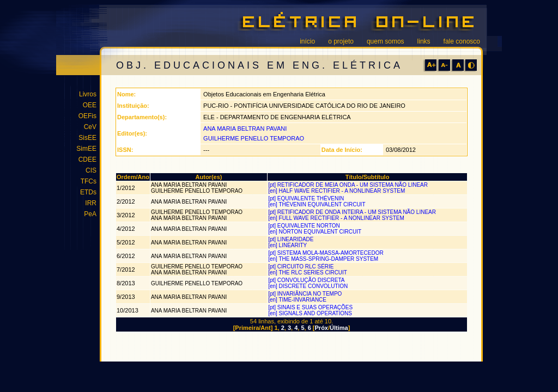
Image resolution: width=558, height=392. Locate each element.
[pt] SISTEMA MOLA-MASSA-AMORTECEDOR (326, 253)
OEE (90, 105)
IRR (91, 203)
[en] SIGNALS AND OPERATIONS (311, 313)
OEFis (87, 116)
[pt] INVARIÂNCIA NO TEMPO (306, 294)
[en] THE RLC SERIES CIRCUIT (308, 272)
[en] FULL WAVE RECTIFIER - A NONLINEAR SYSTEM (337, 218)
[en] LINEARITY (288, 245)
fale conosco (462, 41)
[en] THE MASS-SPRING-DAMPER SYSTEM (324, 259)
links (424, 41)
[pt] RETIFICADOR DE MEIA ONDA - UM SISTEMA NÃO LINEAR (349, 185)
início (307, 41)
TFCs (89, 181)
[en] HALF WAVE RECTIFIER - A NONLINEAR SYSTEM (337, 191)
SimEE (86, 149)
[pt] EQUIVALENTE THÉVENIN (307, 198)
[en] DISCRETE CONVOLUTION (309, 286)
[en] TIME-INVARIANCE (298, 300)
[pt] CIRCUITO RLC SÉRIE (302, 267)
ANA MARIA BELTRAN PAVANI (245, 128)
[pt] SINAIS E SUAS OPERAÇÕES (311, 307)
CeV (90, 127)
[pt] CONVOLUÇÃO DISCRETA (307, 280)
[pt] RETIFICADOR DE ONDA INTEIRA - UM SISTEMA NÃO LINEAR (353, 212)
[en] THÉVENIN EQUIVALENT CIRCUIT (317, 204)
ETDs (88, 192)
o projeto (341, 41)
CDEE (87, 160)
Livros (88, 94)
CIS (91, 170)
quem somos (386, 41)
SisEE (87, 138)
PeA (90, 214)
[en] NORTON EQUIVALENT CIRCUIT (316, 232)
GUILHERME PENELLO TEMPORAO (254, 138)
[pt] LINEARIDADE (292, 239)
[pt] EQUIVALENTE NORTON (305, 226)
